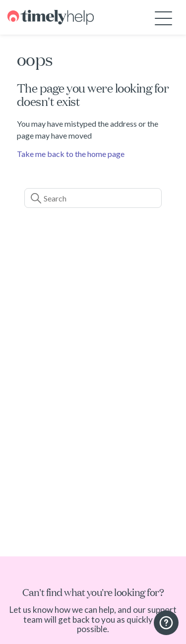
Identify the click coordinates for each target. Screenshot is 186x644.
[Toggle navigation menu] (163, 18)
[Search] (93, 198)
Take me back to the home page (71, 154)
